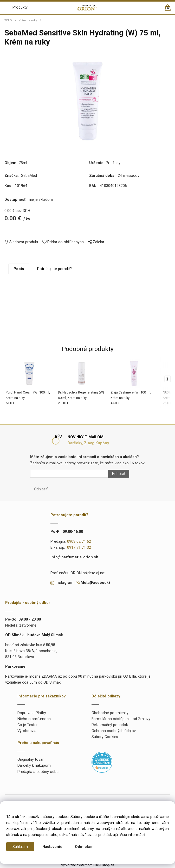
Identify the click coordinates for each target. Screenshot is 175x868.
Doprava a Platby (32, 713)
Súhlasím (20, 847)
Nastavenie (52, 847)
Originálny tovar (31, 760)
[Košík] (170, 10)
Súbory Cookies (105, 737)
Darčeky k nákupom (34, 766)
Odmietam (84, 847)
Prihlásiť (119, 474)
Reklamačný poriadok (110, 725)
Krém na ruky (28, 20)
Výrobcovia (27, 731)
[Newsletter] (69, 474)
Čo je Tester (28, 725)
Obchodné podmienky (110, 713)
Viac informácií (132, 835)
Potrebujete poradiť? (54, 269)
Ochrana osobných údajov (114, 731)
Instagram (64, 583)
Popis (19, 269)
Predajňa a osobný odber (39, 772)
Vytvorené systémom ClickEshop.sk (87, 865)
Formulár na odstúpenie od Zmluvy (121, 719)
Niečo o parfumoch (34, 719)
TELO (8, 20)
